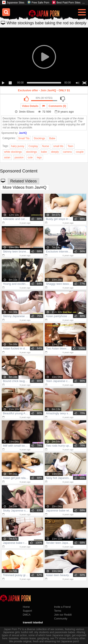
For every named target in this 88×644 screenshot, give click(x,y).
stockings (32, 152)
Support (27, 611)
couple (80, 152)
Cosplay (33, 146)
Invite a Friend (62, 607)
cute (30, 157)
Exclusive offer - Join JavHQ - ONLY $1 (44, 90)
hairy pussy (18, 146)
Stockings (39, 138)
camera (67, 152)
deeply (55, 152)
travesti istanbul (33, 623)
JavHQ (23, 133)
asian (7, 157)
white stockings (13, 152)
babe (44, 152)
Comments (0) (57, 106)
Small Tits (24, 138)
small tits (58, 146)
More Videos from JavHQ (25, 187)
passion (19, 157)
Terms (58, 611)
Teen (70, 146)
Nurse (46, 146)
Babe (52, 138)
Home (26, 607)
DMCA (27, 615)
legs (39, 157)
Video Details (30, 106)
